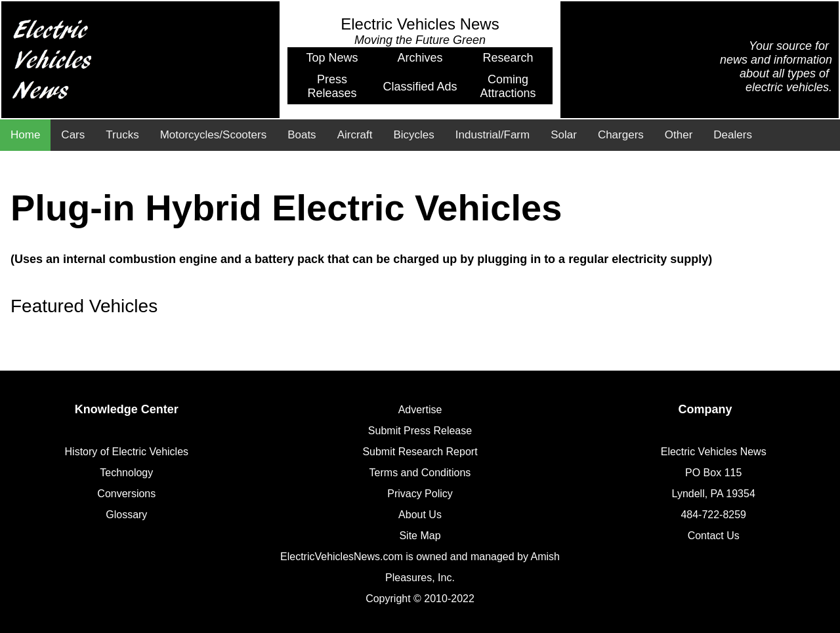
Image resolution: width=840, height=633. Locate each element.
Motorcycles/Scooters (214, 135)
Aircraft (355, 135)
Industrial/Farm (493, 135)
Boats (302, 135)
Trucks (122, 135)
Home (25, 135)
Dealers (733, 135)
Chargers (621, 135)
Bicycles (413, 135)
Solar (564, 135)
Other (679, 135)
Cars (73, 135)
